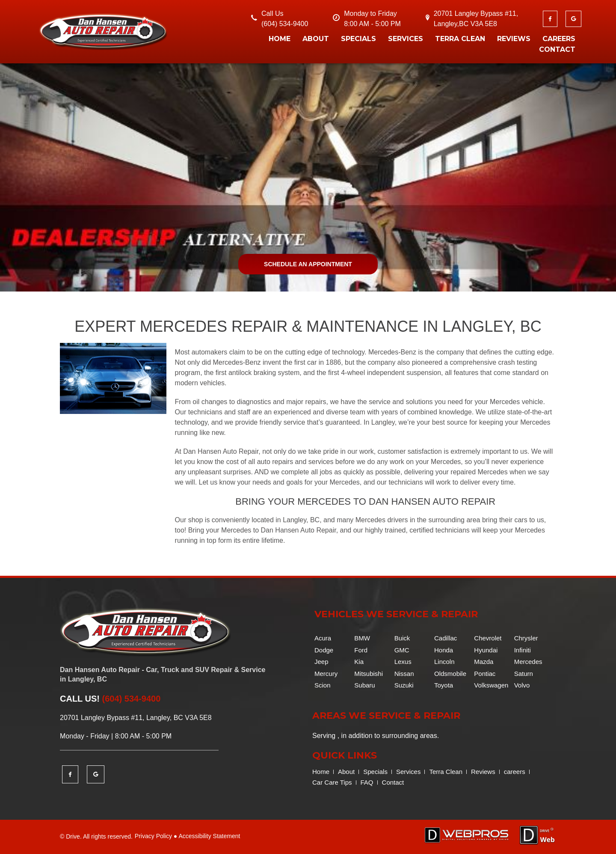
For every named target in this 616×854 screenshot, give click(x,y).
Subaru (364, 685)
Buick (402, 638)
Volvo (522, 685)
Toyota (444, 685)
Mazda (484, 662)
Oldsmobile (450, 674)
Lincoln (444, 662)
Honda (444, 650)
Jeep (321, 662)
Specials (358, 39)
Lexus (403, 662)
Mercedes (528, 662)
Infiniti (523, 650)
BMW (362, 638)
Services (406, 39)
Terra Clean (460, 39)
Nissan (404, 674)
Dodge (324, 650)
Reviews (514, 39)
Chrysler (526, 638)
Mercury (326, 674)
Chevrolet (488, 638)
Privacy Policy (153, 836)
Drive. (74, 836)
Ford (361, 650)
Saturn (524, 674)
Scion (323, 685)
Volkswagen (491, 685)
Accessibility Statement (209, 836)
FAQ (367, 782)
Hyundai (486, 650)
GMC (402, 650)
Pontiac (485, 674)
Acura (323, 638)
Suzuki (404, 685)
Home (280, 39)
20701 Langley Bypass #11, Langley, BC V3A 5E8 (136, 718)
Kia (359, 662)
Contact (557, 49)
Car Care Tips (332, 782)
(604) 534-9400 (285, 24)
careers (559, 39)
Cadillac (446, 638)
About (316, 39)
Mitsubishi (369, 674)
